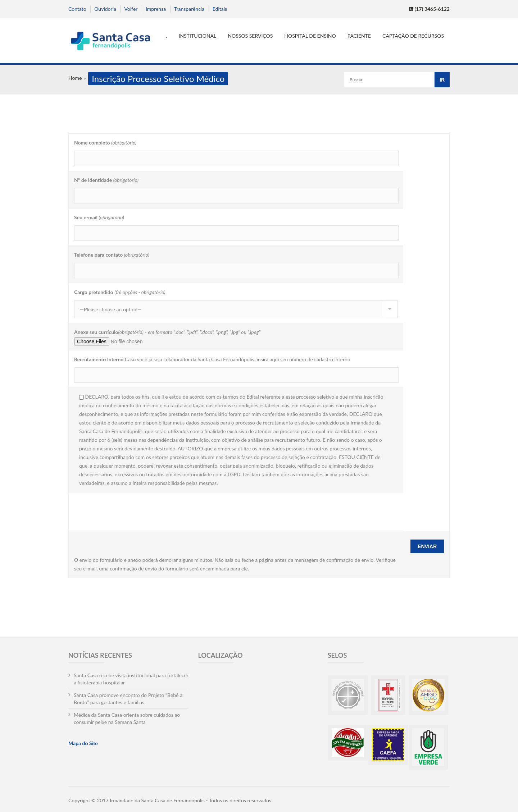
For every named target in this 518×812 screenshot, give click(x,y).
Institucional (198, 36)
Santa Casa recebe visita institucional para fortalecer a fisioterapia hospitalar (131, 679)
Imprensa (156, 9)
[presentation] (129, 511)
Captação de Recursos (413, 36)
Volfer (131, 9)
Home (75, 78)
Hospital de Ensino (310, 36)
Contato (77, 9)
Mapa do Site (83, 743)
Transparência (189, 9)
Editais (220, 9)
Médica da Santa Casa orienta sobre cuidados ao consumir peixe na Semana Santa (127, 718)
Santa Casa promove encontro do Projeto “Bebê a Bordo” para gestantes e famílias (128, 699)
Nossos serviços (250, 36)
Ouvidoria (105, 9)
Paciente (359, 36)
